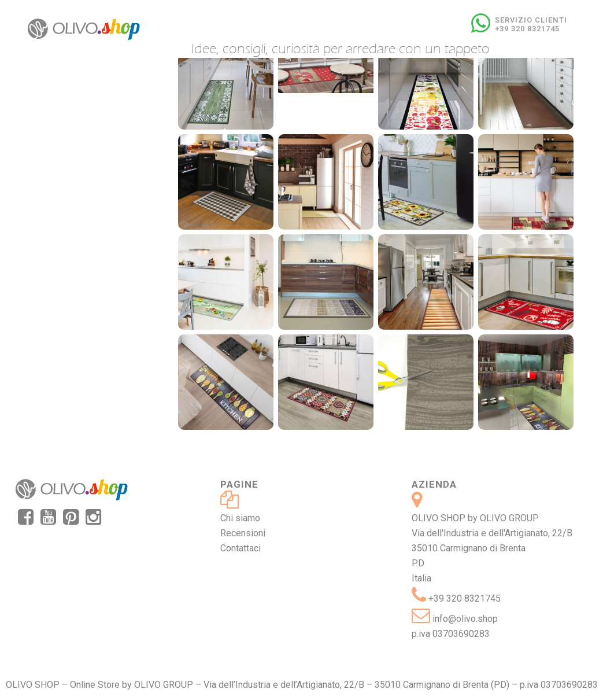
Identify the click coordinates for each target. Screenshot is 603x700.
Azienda (434, 484)
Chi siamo (240, 518)
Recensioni (243, 533)
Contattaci (241, 548)
